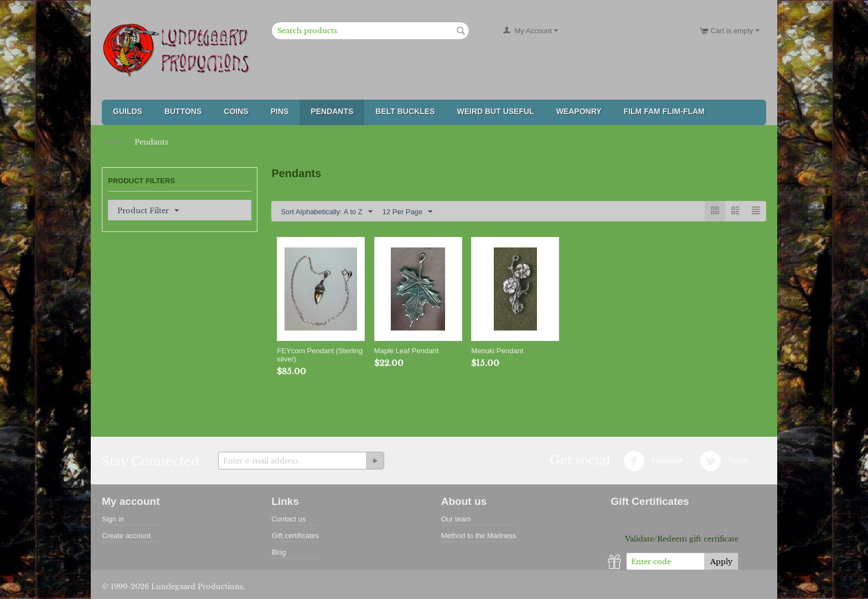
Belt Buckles (405, 111)
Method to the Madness (479, 536)
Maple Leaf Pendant (406, 351)
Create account (126, 536)
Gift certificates (295, 536)
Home (113, 142)
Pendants (332, 111)
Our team (456, 519)
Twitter (725, 461)
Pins (280, 111)
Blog (278, 552)
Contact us (288, 519)
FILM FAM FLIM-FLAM (664, 111)
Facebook (653, 461)
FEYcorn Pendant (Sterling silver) (320, 355)
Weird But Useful (495, 111)
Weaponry (579, 111)
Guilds (128, 111)
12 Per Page (407, 212)
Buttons (183, 111)
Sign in (113, 519)
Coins (236, 111)
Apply (721, 562)
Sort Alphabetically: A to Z (326, 212)
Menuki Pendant (497, 351)
